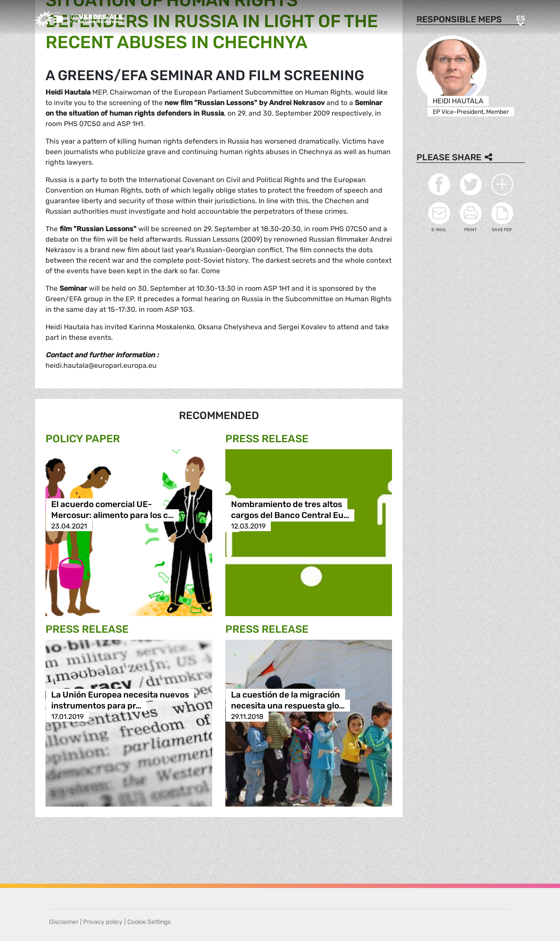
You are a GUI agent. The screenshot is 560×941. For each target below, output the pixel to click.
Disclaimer (64, 922)
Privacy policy (103, 922)
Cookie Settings (149, 922)
